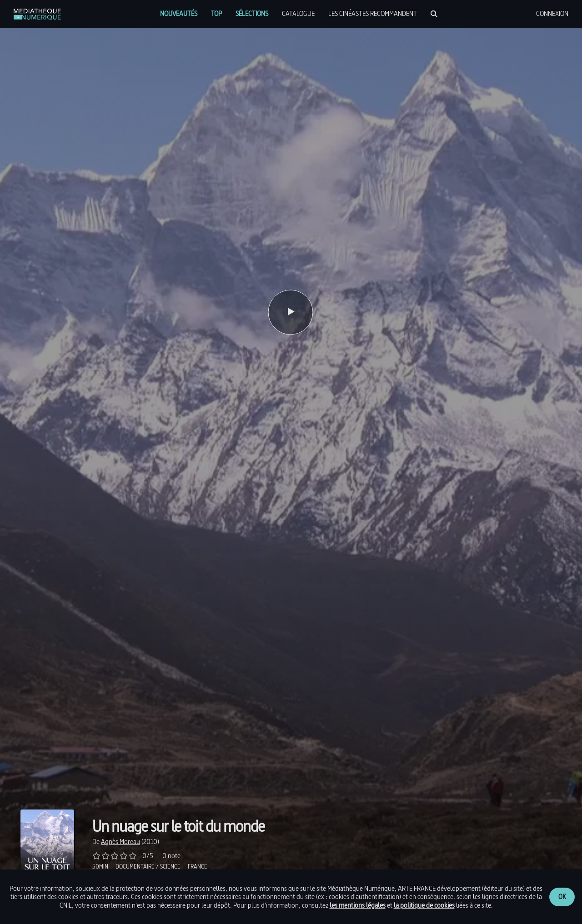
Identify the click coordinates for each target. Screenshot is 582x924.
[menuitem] (179, 14)
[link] (37, 14)
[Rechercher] (434, 14)
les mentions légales (358, 905)
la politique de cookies (424, 905)
